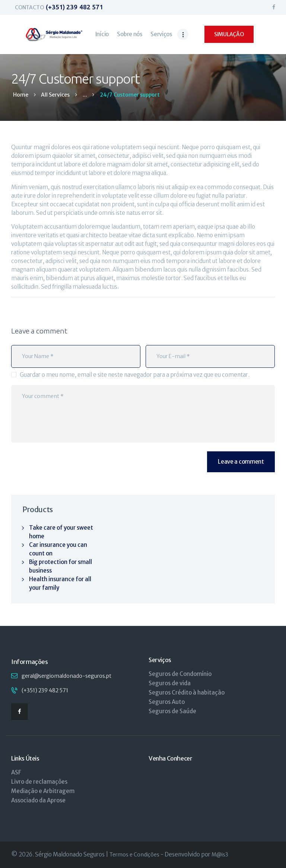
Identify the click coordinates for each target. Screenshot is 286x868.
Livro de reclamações (39, 782)
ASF (16, 772)
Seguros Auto (167, 702)
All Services (55, 95)
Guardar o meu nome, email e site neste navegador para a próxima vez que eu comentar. (135, 375)
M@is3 (220, 855)
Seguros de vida (170, 683)
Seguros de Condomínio (180, 674)
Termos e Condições (134, 855)
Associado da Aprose (38, 800)
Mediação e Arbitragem (43, 791)
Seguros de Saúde (172, 711)
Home (21, 95)
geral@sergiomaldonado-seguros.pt (66, 676)
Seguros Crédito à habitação (187, 692)
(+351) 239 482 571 (45, 690)
